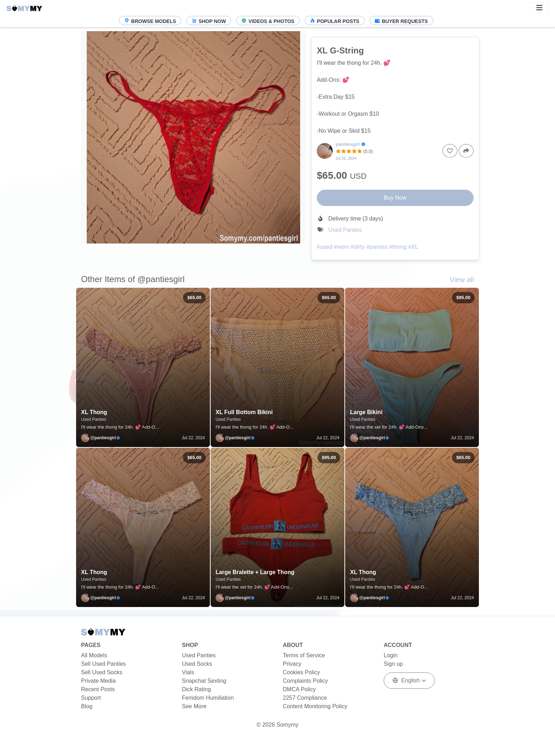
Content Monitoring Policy (315, 706)
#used (325, 247)
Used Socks (197, 664)
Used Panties (345, 230)
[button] (539, 8)
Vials (188, 672)
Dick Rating (196, 689)
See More (194, 706)
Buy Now (395, 198)
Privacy (292, 664)
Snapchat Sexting (204, 681)
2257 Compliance (305, 698)
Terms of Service (304, 655)
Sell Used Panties (103, 664)
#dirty (358, 247)
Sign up (393, 664)
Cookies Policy (301, 672)
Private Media (98, 681)
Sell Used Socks (102, 672)
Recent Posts (98, 689)
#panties (377, 247)
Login (391, 655)
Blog (87, 706)
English (407, 680)
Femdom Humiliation (208, 698)
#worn (342, 247)
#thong (398, 247)
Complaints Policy (305, 681)
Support (91, 698)
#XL (413, 247)
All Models (94, 655)
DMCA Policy (299, 689)
